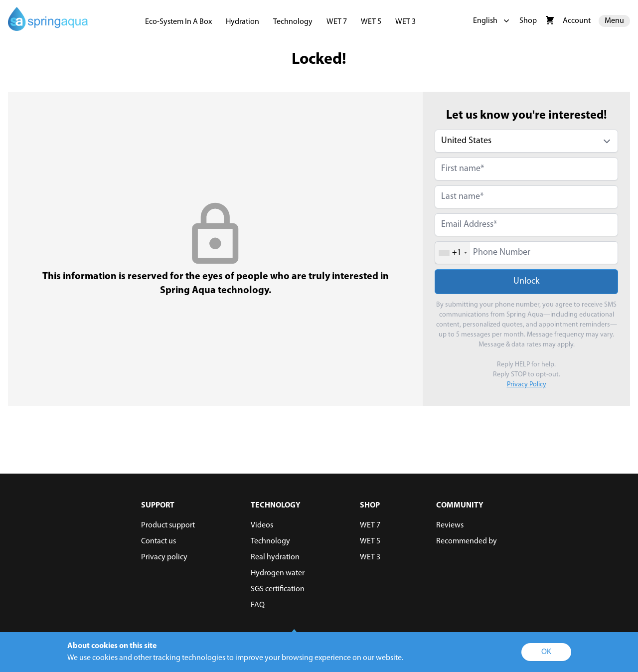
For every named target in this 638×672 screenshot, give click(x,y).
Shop (528, 21)
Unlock (526, 281)
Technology (293, 22)
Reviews (450, 525)
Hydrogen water (278, 573)
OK (546, 652)
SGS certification (278, 589)
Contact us (159, 541)
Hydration (242, 22)
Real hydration (275, 557)
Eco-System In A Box (178, 22)
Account (577, 21)
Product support (168, 525)
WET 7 (337, 22)
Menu (614, 21)
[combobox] (453, 253)
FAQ (258, 605)
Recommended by (467, 541)
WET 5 (371, 22)
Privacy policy (164, 557)
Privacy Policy (527, 385)
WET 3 (405, 22)
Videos (262, 525)
